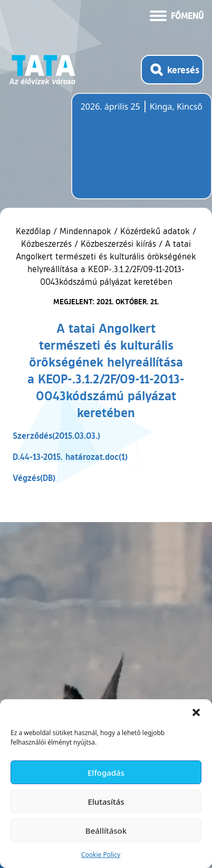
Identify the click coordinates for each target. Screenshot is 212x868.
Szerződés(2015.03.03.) (56, 435)
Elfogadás (106, 773)
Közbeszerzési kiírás (118, 244)
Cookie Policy (101, 855)
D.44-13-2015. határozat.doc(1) (70, 456)
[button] (196, 712)
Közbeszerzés (46, 244)
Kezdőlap (35, 231)
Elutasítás (106, 802)
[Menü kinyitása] (177, 15)
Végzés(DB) (34, 478)
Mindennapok (85, 231)
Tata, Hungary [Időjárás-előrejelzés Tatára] (140, 152)
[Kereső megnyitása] (172, 70)
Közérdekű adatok (155, 231)
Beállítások (106, 831)
